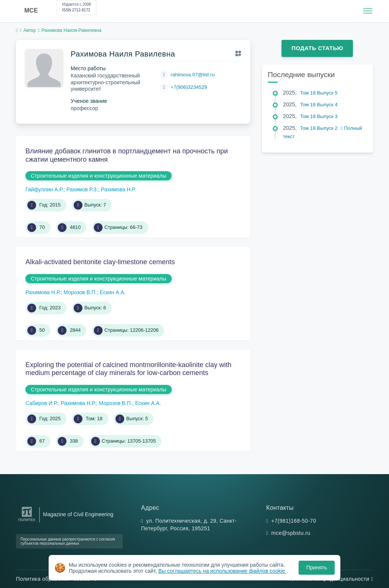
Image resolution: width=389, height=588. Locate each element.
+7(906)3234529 (189, 87)
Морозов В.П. (80, 292)
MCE (31, 10)
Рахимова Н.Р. (119, 189)
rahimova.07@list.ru (193, 75)
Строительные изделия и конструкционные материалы (99, 176)
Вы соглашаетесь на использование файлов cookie (223, 571)
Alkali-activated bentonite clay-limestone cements (100, 262)
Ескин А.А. (113, 292)
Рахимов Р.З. (82, 189)
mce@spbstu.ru (291, 533)
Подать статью (317, 48)
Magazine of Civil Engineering (78, 514)
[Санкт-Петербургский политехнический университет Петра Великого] (27, 521)
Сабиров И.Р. (42, 403)
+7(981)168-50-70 (294, 521)
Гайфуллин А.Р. (44, 189)
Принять (317, 568)
